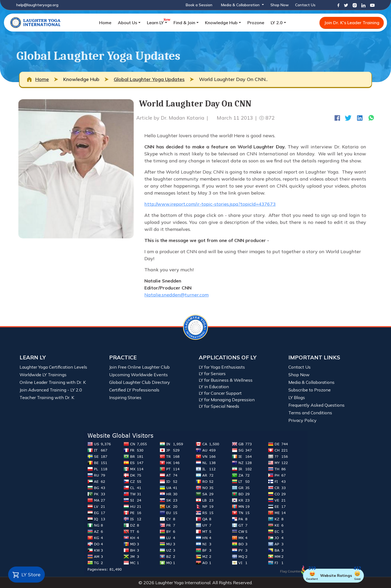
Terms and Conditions (310, 413)
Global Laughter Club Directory (140, 382)
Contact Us (305, 5)
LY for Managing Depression (227, 400)
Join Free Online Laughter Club (139, 367)
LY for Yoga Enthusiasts (222, 367)
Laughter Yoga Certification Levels (53, 367)
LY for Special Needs (219, 406)
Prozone (256, 23)
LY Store (26, 575)
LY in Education (214, 387)
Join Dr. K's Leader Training (352, 23)
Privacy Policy (302, 420)
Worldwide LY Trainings (43, 375)
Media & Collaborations (311, 382)
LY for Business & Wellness (226, 380)
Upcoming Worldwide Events (138, 375)
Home (105, 23)
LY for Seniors (212, 374)
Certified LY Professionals (134, 390)
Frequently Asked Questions (316, 405)
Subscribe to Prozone (310, 390)
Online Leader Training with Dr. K (53, 382)
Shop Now (280, 5)
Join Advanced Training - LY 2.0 (51, 390)
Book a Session (199, 5)
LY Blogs (297, 397)
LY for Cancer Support (220, 393)
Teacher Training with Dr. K (47, 397)
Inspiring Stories (125, 397)
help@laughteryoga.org (37, 5)
